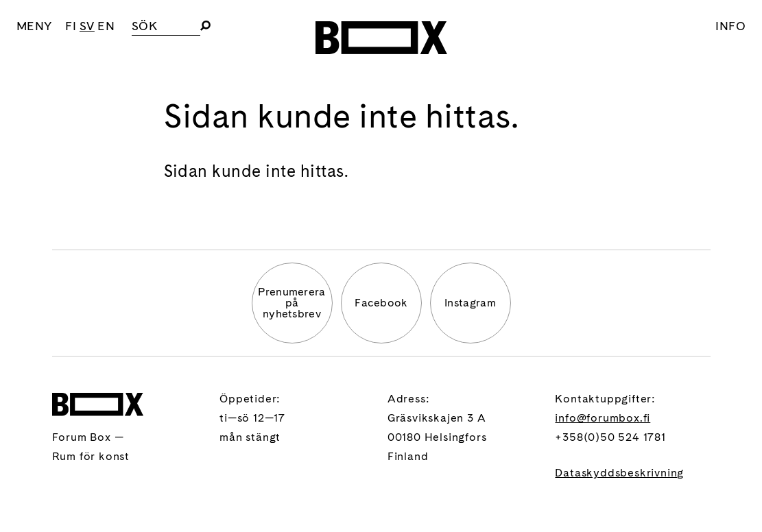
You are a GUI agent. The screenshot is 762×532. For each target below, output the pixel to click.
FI (71, 26)
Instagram (470, 303)
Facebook (381, 303)
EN (106, 26)
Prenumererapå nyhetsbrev (292, 303)
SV (87, 26)
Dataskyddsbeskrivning (619, 473)
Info (730, 26)
